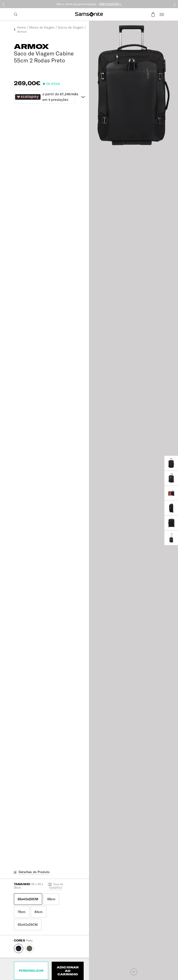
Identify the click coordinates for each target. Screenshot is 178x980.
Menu (162, 14)
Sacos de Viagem (71, 27)
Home (22, 27)
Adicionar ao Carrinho (68, 971)
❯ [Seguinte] (175, 4)
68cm (51, 899)
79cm (22, 912)
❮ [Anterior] (3, 4)
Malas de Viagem (42, 27)
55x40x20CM (28, 899)
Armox (22, 32)
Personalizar (31, 971)
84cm (39, 912)
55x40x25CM (28, 925)
